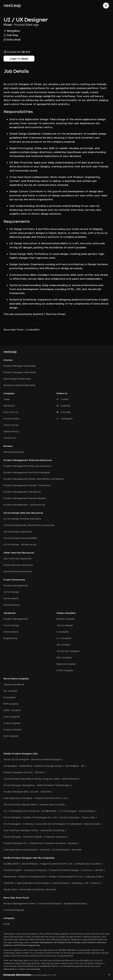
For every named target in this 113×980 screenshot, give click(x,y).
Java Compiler (65, 625)
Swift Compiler (12, 717)
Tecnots (96, 883)
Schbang (77, 883)
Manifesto (9, 406)
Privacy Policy (12, 419)
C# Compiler (63, 645)
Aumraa (87, 870)
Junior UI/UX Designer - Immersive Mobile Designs (32, 759)
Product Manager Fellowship (20, 366)
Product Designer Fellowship (20, 372)
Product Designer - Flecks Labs (78, 817)
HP (87, 883)
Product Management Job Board (22, 492)
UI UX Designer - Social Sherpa (77, 811)
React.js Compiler (66, 664)
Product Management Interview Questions (28, 466)
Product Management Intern (19, 903)
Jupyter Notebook (14, 684)
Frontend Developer (50, 903)
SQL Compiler (64, 658)
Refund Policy (11, 431)
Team (7, 399)
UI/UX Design (11, 592)
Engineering (10, 638)
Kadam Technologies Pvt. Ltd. (66, 877)
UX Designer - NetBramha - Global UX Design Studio (33, 766)
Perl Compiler (11, 736)
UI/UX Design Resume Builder (20, 538)
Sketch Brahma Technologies (33, 883)
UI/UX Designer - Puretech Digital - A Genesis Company (35, 837)
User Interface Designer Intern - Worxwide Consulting (34, 830)
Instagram (65, 419)
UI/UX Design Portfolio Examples (22, 519)
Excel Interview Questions (18, 565)
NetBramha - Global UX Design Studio (25, 877)
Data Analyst (11, 598)
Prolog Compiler (13, 730)
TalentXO (9, 883)
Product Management (16, 585)
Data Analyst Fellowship (17, 379)
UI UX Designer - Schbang (18, 824)
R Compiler (10, 697)
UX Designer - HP (75, 766)
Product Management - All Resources (24, 505)
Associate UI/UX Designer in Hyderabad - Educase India (68, 824)
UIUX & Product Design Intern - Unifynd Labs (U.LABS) (34, 805)
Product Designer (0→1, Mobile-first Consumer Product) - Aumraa (40, 843)
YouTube (63, 412)
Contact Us (10, 438)
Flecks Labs (10, 889)
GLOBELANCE (11, 864)
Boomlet (51, 889)
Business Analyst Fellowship (19, 385)
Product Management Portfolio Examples (27, 472)
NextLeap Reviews (14, 452)
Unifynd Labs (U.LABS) (88, 864)
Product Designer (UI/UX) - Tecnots (24, 772)
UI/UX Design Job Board (18, 532)
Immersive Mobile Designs (64, 870)
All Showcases (12, 605)
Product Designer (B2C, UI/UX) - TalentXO (27, 792)
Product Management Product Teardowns (27, 485)
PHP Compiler (11, 704)
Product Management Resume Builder (25, 498)
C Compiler (63, 632)
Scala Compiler (12, 723)
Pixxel (7, 924)
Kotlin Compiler (12, 710)
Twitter (63, 399)
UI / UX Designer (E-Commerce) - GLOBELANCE (30, 811)
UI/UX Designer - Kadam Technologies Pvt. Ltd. (30, 817)
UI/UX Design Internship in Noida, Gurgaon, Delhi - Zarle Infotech (41, 779)
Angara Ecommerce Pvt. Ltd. (56, 864)
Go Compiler (11, 691)
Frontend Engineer (14, 910)
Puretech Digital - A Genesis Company (25, 870)
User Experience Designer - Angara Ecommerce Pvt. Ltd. (35, 798)
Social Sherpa (29, 864)
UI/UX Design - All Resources (20, 544)
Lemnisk (99, 870)
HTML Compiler (65, 670)
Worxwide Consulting (32, 889)
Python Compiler (66, 619)
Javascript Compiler (68, 651)
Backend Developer (75, 903)
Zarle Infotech (61, 883)
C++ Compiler (64, 638)
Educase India (94, 877)
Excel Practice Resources (18, 571)
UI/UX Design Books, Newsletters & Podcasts (29, 525)
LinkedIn (63, 406)
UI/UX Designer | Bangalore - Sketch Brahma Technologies (37, 785)
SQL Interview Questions (18, 559)
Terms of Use (11, 425)
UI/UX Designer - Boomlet (67, 850)
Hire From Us (11, 412)
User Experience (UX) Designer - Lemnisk (26, 850)
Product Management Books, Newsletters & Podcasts (34, 479)
